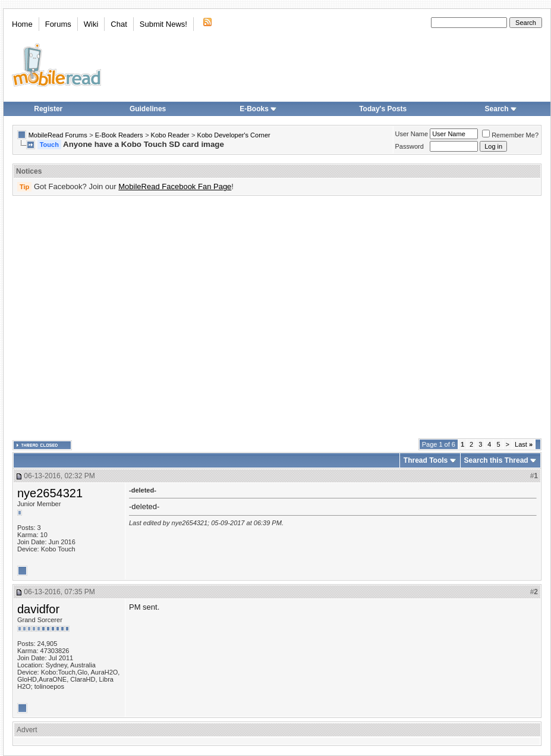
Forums (58, 24)
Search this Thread (496, 460)
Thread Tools (426, 460)
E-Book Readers (119, 135)
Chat (119, 24)
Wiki (91, 24)
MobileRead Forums (58, 135)
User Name (412, 134)
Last (524, 444)
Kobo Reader (170, 135)
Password (410, 146)
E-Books (258, 109)
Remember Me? (510, 135)
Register (48, 109)
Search (501, 109)
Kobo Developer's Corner (234, 135)
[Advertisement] (111, 317)
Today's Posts (383, 109)
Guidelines (148, 109)
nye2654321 (50, 493)
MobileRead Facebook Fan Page (175, 186)
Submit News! (163, 24)
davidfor (38, 609)
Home (22, 24)
